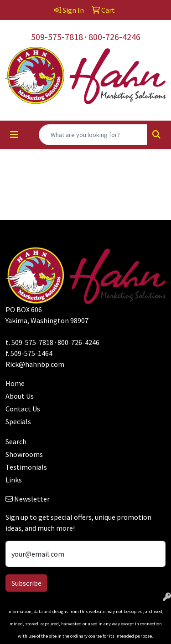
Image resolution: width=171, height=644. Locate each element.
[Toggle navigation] (14, 135)
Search (16, 441)
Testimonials (26, 467)
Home (15, 383)
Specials (18, 421)
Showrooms (24, 454)
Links (14, 480)
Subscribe (26, 583)
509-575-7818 (57, 37)
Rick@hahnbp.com (35, 364)
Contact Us (23, 409)
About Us (20, 396)
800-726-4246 (114, 37)
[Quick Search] (93, 135)
